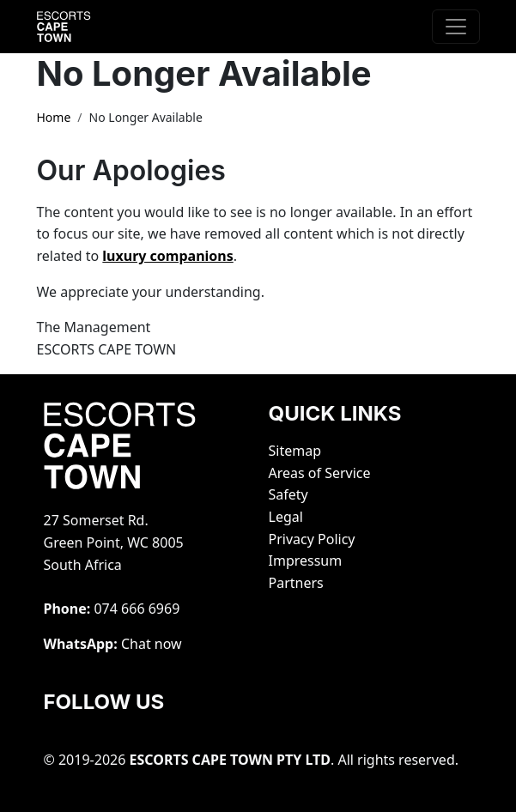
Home (54, 117)
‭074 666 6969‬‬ (137, 609)
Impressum (306, 561)
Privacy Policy (312, 539)
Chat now (152, 644)
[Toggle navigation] (456, 27)
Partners (296, 583)
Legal (286, 517)
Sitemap (295, 451)
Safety (288, 494)
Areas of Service (320, 473)
